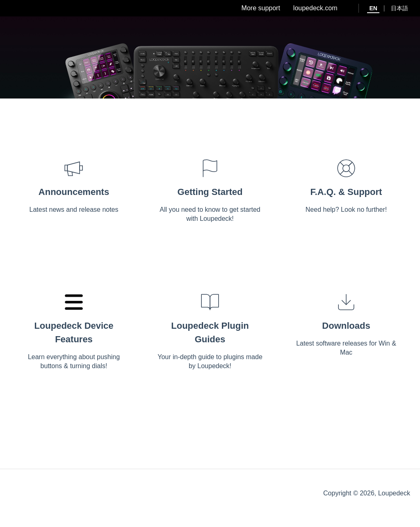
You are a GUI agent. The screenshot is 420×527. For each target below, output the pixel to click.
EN (373, 8)
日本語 (399, 8)
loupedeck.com (315, 8)
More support (261, 8)
